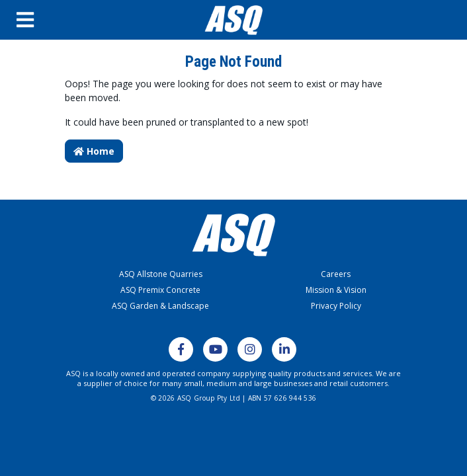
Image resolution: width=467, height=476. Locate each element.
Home (94, 151)
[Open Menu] (52, 20)
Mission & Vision (336, 290)
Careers (336, 274)
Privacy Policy (336, 306)
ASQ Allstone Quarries (161, 274)
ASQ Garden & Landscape (160, 306)
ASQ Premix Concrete (160, 290)
